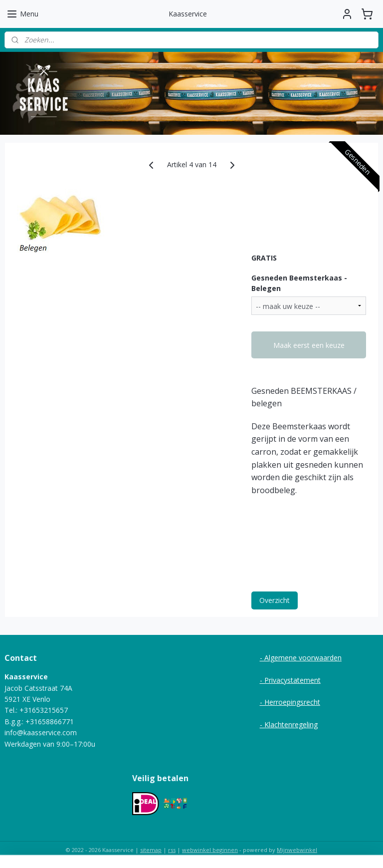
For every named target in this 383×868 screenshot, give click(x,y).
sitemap (151, 850)
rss (172, 850)
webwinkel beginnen (210, 850)
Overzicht (275, 600)
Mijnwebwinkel (297, 850)
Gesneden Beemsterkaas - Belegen (299, 283)
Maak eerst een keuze (309, 345)
